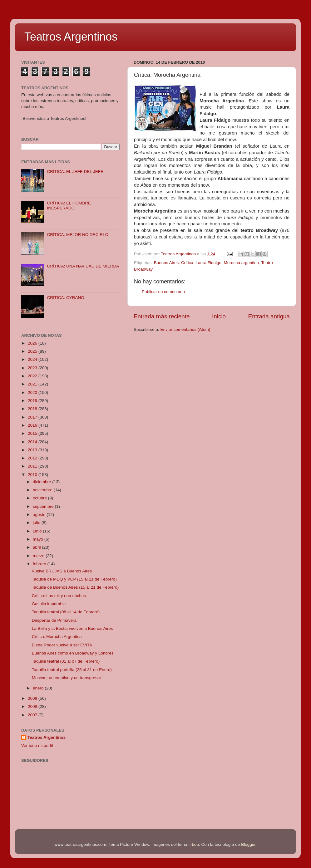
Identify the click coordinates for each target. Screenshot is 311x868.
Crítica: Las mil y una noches (59, 596)
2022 (33, 376)
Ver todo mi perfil (37, 745)
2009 (33, 698)
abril (37, 547)
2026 (33, 343)
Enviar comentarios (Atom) (185, 329)
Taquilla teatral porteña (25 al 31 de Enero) (72, 670)
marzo (39, 556)
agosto (40, 515)
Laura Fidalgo (208, 263)
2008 (33, 706)
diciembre (42, 482)
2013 (33, 450)
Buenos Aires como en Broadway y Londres (73, 653)
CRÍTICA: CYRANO (65, 298)
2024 (33, 359)
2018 (33, 409)
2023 (33, 368)
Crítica (187, 263)
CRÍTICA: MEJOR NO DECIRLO (78, 235)
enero (39, 688)
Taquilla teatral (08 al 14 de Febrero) (66, 612)
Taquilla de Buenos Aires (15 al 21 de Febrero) (75, 587)
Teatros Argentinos (71, 37)
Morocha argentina (241, 263)
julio (37, 523)
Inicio (219, 316)
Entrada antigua (269, 316)
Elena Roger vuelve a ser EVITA (62, 645)
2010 (33, 475)
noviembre (43, 490)
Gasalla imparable (49, 604)
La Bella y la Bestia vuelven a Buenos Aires (72, 628)
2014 (33, 442)
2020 (33, 392)
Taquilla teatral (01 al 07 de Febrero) (66, 661)
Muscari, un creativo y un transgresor (67, 678)
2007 (33, 715)
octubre (40, 498)
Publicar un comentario (163, 292)
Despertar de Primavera (54, 620)
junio (38, 531)
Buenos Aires (166, 263)
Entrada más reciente (162, 316)
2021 (33, 384)
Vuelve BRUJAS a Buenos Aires (62, 571)
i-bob (194, 844)
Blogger (248, 844)
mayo (39, 539)
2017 (33, 417)
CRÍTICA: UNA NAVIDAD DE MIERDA (83, 266)
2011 (33, 466)
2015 (33, 433)
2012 (33, 458)
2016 (33, 425)
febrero (40, 564)
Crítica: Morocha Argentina (57, 637)
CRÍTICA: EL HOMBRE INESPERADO (69, 206)
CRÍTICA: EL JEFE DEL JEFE (75, 172)
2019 (33, 401)
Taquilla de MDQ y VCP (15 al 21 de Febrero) (74, 579)
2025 (33, 351)
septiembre (44, 506)
